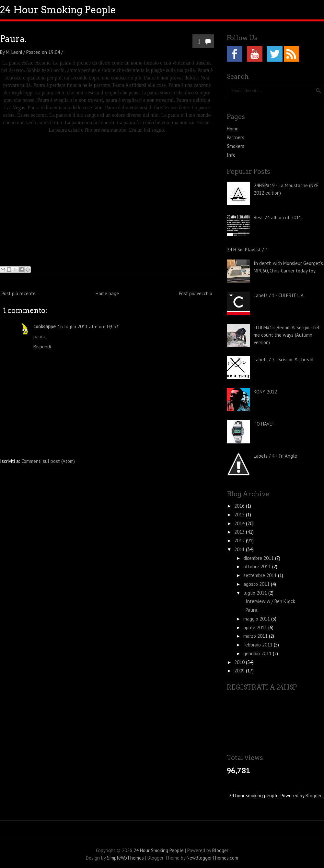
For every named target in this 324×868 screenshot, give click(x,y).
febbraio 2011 (259, 645)
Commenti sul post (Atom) (48, 461)
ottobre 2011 (258, 567)
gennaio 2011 (258, 653)
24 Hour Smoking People (58, 10)
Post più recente (19, 293)
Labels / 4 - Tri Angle (275, 456)
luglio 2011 (256, 593)
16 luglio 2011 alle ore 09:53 (88, 326)
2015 (240, 515)
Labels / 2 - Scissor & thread (283, 360)
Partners (236, 137)
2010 (240, 662)
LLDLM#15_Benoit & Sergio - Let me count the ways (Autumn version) (287, 335)
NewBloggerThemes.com (212, 858)
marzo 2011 (256, 636)
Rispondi (42, 347)
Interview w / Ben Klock (270, 601)
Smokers (236, 146)
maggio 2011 (257, 619)
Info (231, 155)
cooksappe (45, 326)
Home (233, 129)
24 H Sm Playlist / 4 (247, 250)
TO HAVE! (264, 424)
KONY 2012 (265, 392)
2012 (240, 541)
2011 (240, 549)
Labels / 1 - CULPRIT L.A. (279, 295)
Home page (107, 293)
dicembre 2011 (259, 558)
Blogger (313, 796)
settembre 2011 (261, 575)
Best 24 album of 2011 (278, 217)
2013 (240, 532)
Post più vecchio (196, 293)
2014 (240, 523)
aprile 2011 (256, 627)
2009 (240, 671)
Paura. (13, 39)
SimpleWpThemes (125, 858)
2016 (240, 506)
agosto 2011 (257, 584)
